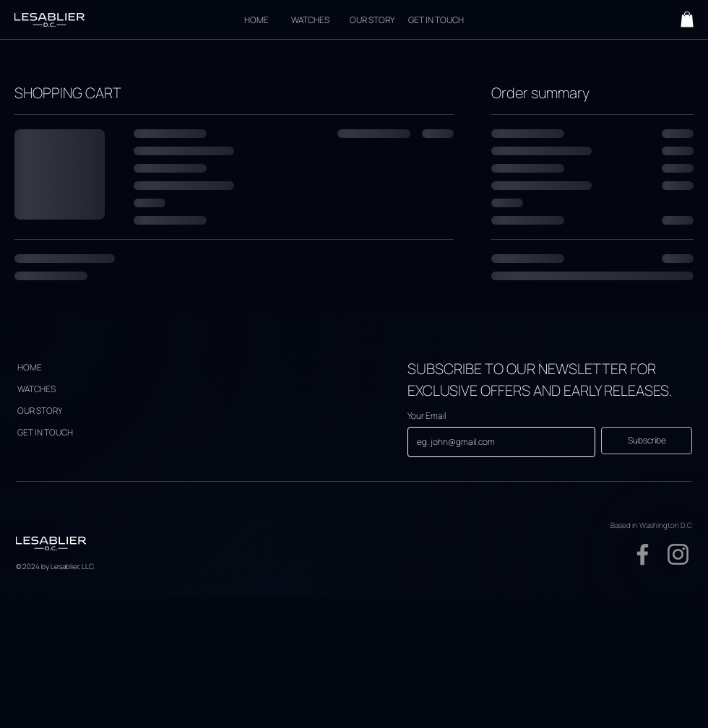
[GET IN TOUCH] (436, 19)
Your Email (427, 416)
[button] (687, 19)
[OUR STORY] (372, 19)
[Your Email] (497, 442)
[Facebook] (643, 554)
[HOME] (256, 19)
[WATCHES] (310, 19)
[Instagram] (678, 554)
